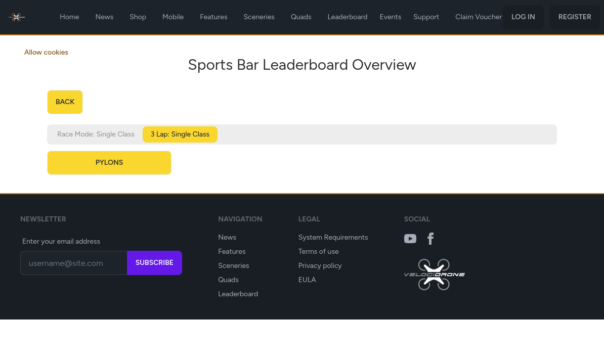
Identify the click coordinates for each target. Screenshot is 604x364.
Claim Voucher (479, 17)
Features (213, 17)
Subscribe (155, 263)
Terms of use (319, 252)
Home (69, 17)
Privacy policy (320, 266)
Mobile (173, 17)
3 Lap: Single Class (180, 134)
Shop (138, 17)
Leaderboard (348, 17)
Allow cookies (46, 52)
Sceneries (259, 17)
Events (391, 17)
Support (426, 17)
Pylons (110, 163)
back (65, 102)
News (104, 17)
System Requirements (333, 237)
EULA (307, 280)
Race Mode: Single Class (96, 134)
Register (575, 17)
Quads (301, 17)
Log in (523, 17)
